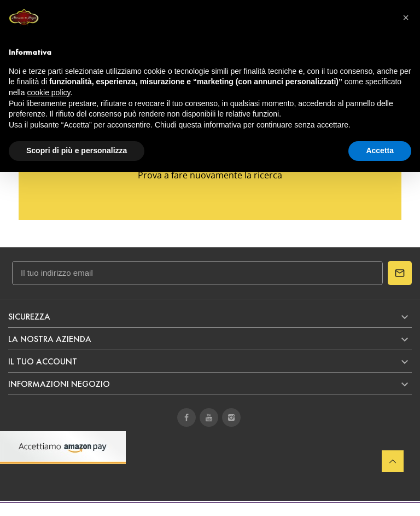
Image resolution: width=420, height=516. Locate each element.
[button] (406, 18)
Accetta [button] (380, 150)
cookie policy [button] (48, 92)
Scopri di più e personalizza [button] (77, 150)
